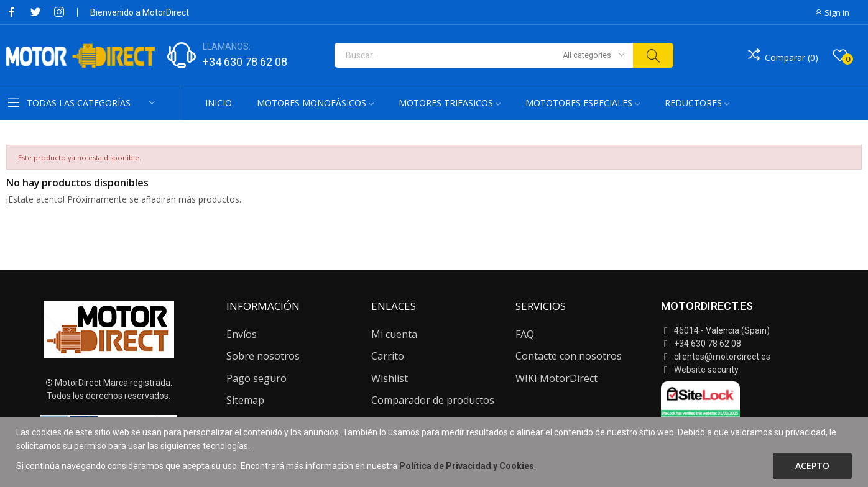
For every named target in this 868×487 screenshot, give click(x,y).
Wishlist (390, 378)
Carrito (388, 356)
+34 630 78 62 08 (245, 62)
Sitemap (245, 400)
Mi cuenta (394, 334)
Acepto (812, 466)
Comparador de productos (433, 400)
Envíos (242, 334)
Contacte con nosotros (569, 356)
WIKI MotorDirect (556, 378)
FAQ (525, 334)
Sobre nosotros (263, 356)
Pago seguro (256, 378)
